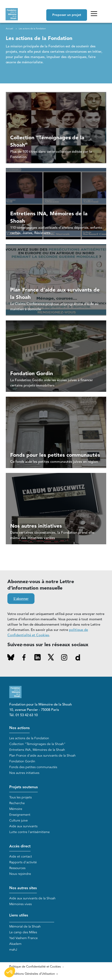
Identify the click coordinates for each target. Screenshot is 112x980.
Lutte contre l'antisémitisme (30, 832)
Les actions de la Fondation (29, 738)
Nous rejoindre (20, 874)
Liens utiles (19, 915)
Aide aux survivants (23, 826)
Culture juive (19, 820)
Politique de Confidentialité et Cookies (35, 967)
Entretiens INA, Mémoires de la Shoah (37, 750)
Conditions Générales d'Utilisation (32, 974)
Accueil (9, 29)
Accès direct (20, 846)
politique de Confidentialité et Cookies (48, 633)
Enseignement (20, 815)
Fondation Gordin (22, 761)
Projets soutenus (23, 787)
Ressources (17, 868)
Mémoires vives (20, 904)
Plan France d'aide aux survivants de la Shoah (42, 756)
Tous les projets (20, 797)
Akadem (15, 944)
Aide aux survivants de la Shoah (32, 898)
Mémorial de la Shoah (25, 927)
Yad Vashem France (23, 938)
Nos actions (19, 728)
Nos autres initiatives (24, 773)
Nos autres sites (23, 888)
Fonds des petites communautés (33, 767)
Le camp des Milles (23, 932)
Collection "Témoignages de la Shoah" (37, 744)
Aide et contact (21, 857)
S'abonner (21, 599)
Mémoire (16, 809)
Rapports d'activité (23, 862)
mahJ (13, 950)
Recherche (17, 803)
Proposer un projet (67, 15)
